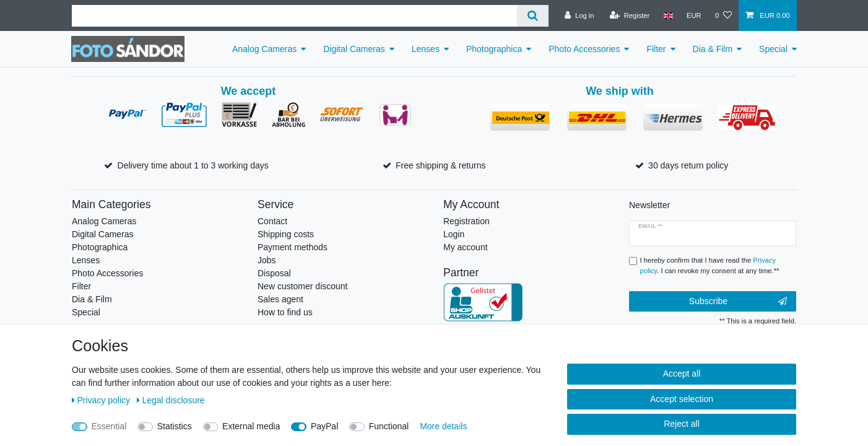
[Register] (630, 15)
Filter (656, 49)
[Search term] (294, 16)
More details (443, 426)
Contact (272, 221)
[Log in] (579, 15)
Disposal (274, 273)
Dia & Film (713, 49)
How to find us (285, 312)
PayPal (324, 426)
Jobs (267, 260)
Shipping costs (286, 234)
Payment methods (293, 247)
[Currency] (694, 15)
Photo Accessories (584, 49)
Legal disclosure (171, 400)
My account (466, 247)
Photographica (494, 49)
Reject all (682, 424)
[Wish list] (723, 15)
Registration (467, 221)
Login (454, 234)
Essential (109, 426)
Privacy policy (102, 400)
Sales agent (280, 299)
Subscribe (738, 302)
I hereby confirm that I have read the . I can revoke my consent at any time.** (710, 265)
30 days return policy (688, 165)
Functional (389, 426)
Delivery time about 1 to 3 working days (193, 165)
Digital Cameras (354, 49)
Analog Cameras (264, 49)
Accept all (682, 374)
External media (251, 426)
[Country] (668, 15)
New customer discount (303, 286)
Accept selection (682, 399)
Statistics (175, 426)
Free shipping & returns (441, 165)
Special (773, 49)
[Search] (533, 16)
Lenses (426, 49)
